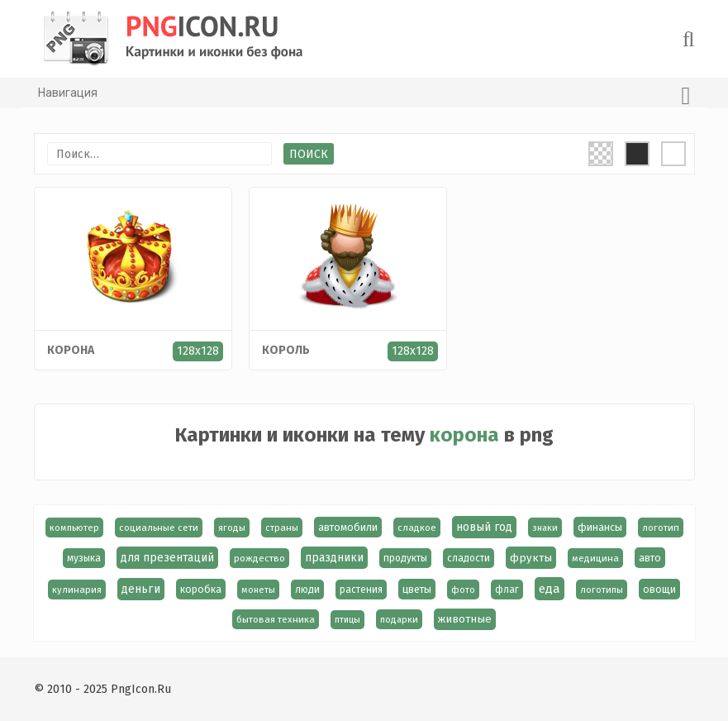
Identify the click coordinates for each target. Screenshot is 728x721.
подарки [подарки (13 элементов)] (399, 619)
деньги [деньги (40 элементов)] (141, 589)
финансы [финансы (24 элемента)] (600, 527)
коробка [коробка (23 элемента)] (201, 589)
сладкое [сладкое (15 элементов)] (417, 528)
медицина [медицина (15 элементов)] (595, 558)
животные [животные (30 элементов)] (465, 619)
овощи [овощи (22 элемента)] (659, 589)
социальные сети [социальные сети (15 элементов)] (159, 528)
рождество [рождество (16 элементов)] (259, 558)
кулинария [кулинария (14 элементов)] (77, 590)
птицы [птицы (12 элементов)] (347, 620)
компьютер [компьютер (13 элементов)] (74, 528)
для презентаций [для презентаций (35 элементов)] (167, 558)
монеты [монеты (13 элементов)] (258, 590)
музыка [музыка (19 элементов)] (84, 558)
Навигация (364, 96)
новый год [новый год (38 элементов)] (484, 527)
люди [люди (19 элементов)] (307, 590)
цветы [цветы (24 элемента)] (417, 589)
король (286, 350)
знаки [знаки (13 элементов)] (545, 528)
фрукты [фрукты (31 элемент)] (531, 558)
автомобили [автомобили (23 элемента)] (348, 527)
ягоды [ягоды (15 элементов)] (232, 528)
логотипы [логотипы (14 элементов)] (602, 590)
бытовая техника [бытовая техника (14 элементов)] (276, 619)
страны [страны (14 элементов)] (282, 528)
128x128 (198, 351)
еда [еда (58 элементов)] (550, 589)
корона (71, 350)
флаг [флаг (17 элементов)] (507, 590)
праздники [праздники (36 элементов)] (334, 558)
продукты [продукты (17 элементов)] (405, 558)
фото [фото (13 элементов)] (463, 590)
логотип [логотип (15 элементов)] (661, 528)
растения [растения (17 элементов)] (361, 590)
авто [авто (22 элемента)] (650, 558)
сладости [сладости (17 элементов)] (469, 558)
